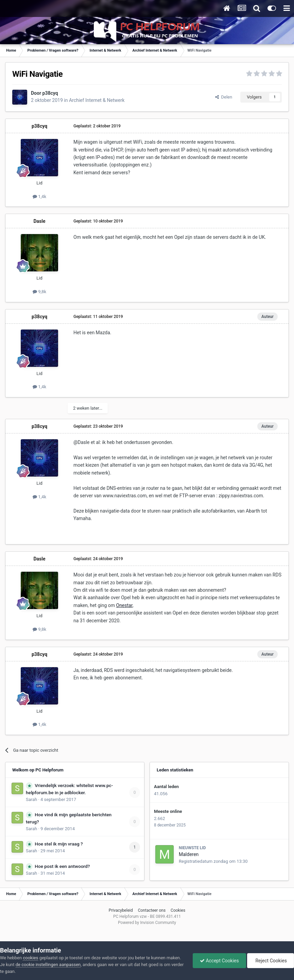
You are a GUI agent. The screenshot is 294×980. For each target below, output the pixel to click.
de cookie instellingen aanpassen (48, 965)
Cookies (178, 910)
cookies (30, 958)
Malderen (189, 854)
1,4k (39, 197)
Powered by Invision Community (147, 923)
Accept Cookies (219, 961)
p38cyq (50, 93)
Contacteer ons (152, 910)
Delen (224, 97)
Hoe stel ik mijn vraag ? (59, 844)
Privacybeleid (121, 910)
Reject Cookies (271, 961)
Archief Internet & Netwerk (97, 100)
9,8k (39, 292)
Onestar (124, 605)
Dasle (39, 221)
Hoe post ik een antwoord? (62, 866)
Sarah (31, 799)
